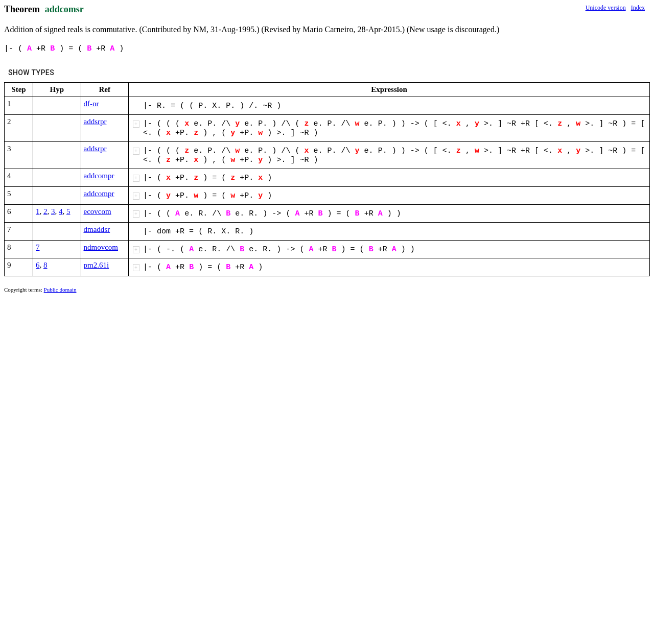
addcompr (99, 176)
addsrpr (95, 122)
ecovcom (98, 211)
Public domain (60, 290)
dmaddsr (97, 229)
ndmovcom (101, 247)
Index (638, 8)
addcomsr (64, 9)
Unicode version (606, 8)
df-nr (91, 104)
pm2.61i (97, 265)
